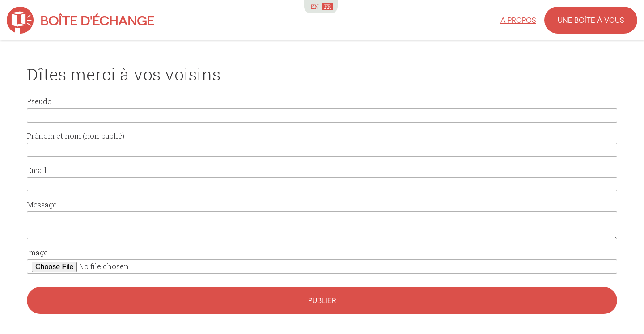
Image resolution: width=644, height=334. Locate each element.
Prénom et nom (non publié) (76, 136)
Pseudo (39, 101)
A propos (518, 20)
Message (42, 205)
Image (37, 252)
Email (37, 170)
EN (315, 7)
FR (328, 7)
